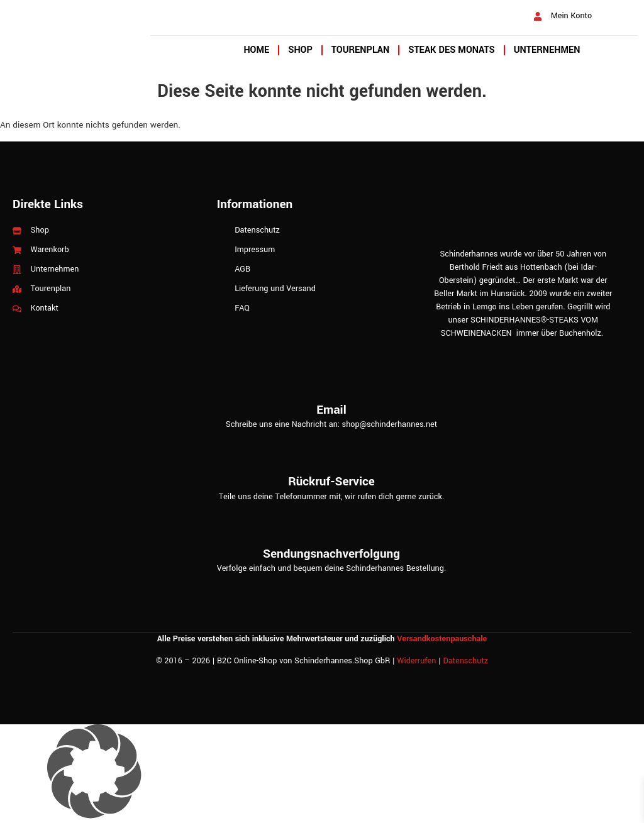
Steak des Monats (451, 50)
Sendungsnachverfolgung (331, 554)
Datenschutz (465, 661)
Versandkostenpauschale (442, 639)
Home (256, 50)
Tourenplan (360, 50)
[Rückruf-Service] (331, 450)
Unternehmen (547, 50)
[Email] (331, 378)
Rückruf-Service (331, 482)
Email (331, 410)
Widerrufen (416, 661)
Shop (300, 50)
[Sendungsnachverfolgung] (331, 522)
